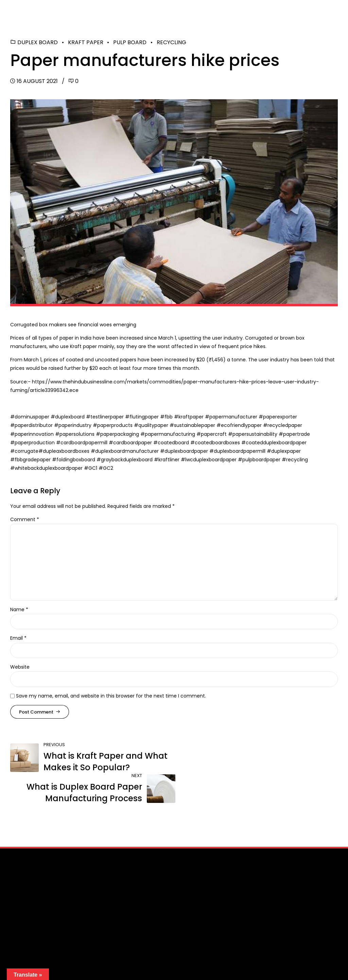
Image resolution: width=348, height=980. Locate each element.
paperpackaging (120, 434)
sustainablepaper (195, 425)
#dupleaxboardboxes (65, 451)
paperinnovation (34, 434)
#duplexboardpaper (185, 451)
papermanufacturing (170, 434)
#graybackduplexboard (125, 460)
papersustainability (255, 434)
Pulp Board (130, 42)
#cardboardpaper (131, 443)
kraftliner (170, 460)
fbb (169, 417)
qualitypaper (153, 425)
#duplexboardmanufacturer (125, 451)
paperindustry (75, 425)
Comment (25, 519)
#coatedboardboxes (216, 443)
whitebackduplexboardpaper (49, 468)
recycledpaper (285, 425)
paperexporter (280, 417)
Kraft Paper (86, 42)
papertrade (297, 434)
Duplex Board (38, 42)
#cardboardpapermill (82, 443)
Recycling (171, 42)
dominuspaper (32, 417)
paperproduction (35, 443)
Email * (18, 638)
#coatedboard (172, 443)
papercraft (214, 434)
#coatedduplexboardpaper (274, 443)
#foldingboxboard (74, 460)
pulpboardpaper (262, 460)
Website (20, 667)
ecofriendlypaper (241, 425)
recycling (297, 460)
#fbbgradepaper (31, 460)
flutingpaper (145, 417)
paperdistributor (34, 425)
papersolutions (77, 434)
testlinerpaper (107, 417)
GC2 (108, 468)
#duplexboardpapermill (238, 451)
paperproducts (115, 425)
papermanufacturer (233, 417)
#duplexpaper (284, 451)
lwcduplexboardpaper (212, 460)
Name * (19, 609)
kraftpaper (191, 417)
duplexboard (70, 417)
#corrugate (24, 451)
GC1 (93, 468)
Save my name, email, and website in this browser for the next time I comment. (111, 696)
